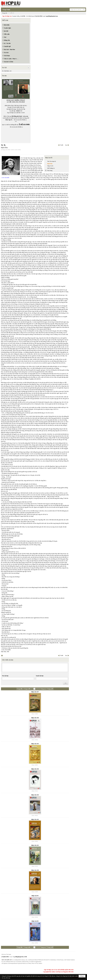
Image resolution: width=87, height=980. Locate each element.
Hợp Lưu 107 (35, 692)
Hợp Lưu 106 (35, 718)
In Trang (2, 656)
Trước (62, 145)
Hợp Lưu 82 (49, 158)
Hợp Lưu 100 (35, 870)
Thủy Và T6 (50, 166)
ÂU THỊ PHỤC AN (7, 71)
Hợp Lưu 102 (35, 819)
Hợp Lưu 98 (35, 921)
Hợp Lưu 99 (35, 896)
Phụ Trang (50, 170)
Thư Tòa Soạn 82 (52, 161)
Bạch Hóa (50, 164)
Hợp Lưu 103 (35, 795)
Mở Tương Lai (51, 168)
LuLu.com (25, 116)
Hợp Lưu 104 (35, 769)
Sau (66, 145)
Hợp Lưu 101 (35, 845)
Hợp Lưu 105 (35, 744)
